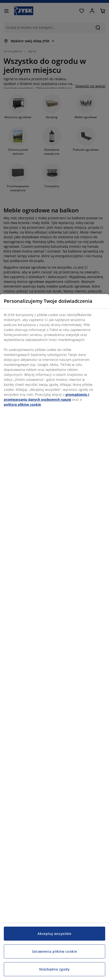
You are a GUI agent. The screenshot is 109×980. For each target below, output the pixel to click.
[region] (54, 637)
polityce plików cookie (22, 404)
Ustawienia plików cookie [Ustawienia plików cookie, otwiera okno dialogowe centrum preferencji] (55, 951)
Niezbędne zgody (54, 969)
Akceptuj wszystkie (54, 934)
